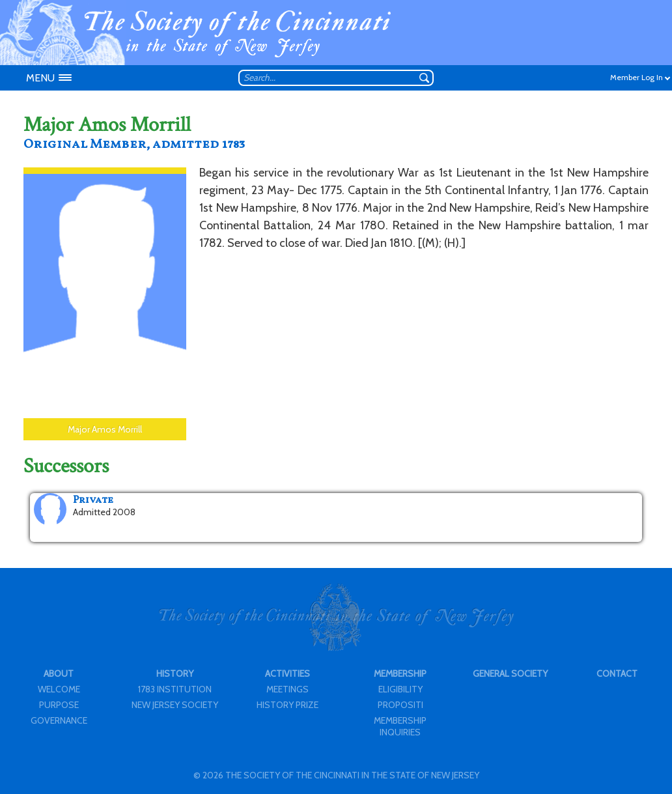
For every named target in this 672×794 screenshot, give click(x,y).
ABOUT (59, 673)
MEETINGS (287, 689)
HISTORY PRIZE (287, 705)
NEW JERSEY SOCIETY (175, 705)
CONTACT (617, 673)
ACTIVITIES (287, 673)
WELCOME (59, 689)
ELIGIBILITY (400, 689)
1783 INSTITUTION (175, 689)
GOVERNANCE (59, 720)
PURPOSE (59, 705)
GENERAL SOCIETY (510, 673)
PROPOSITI (400, 705)
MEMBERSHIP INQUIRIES (400, 726)
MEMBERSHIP (400, 673)
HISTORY (175, 673)
